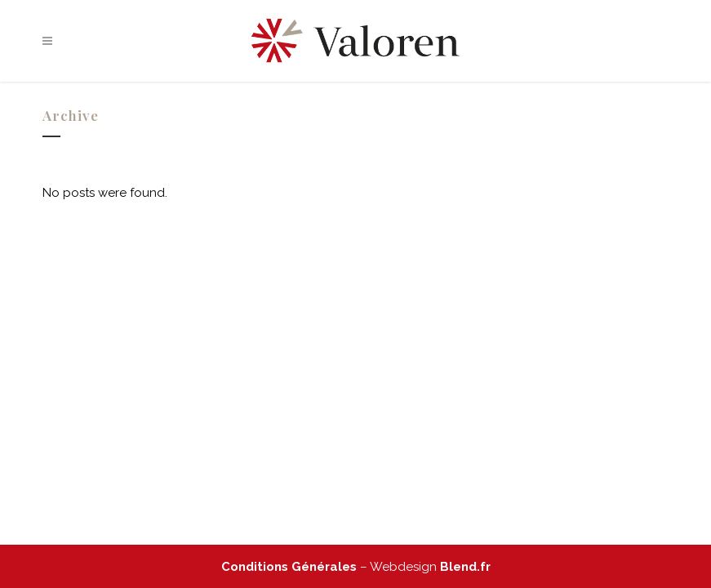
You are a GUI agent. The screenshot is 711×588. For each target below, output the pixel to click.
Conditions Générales (289, 567)
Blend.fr (465, 567)
